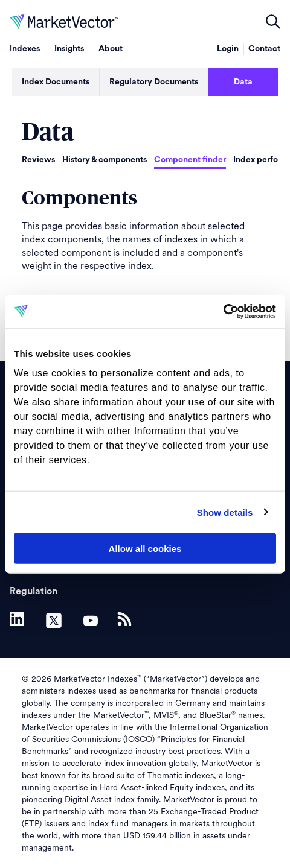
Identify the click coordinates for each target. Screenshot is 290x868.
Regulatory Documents (154, 82)
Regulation (34, 591)
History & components (105, 160)
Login (228, 49)
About (111, 49)
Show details (225, 512)
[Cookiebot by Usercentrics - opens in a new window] (223, 311)
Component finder (190, 160)
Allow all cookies (145, 549)
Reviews (38, 160)
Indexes (25, 49)
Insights (69, 49)
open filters (273, 22)
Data (243, 82)
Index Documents (56, 82)
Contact (264, 49)
